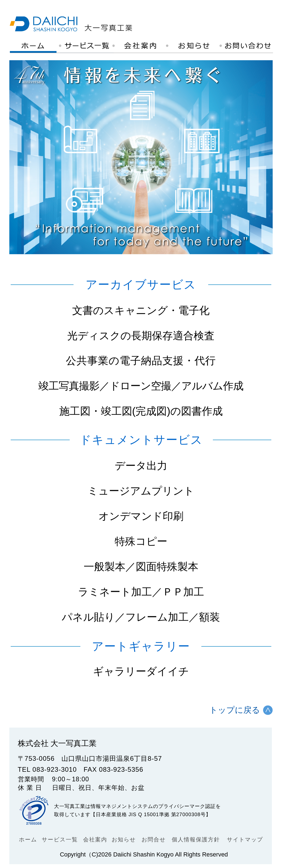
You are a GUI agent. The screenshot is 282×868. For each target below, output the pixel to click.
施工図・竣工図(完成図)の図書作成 (141, 411)
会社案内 (95, 839)
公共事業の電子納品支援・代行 (141, 361)
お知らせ (124, 839)
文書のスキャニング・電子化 (141, 310)
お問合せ (154, 839)
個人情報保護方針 (196, 839)
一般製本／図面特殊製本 (141, 567)
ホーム (28, 839)
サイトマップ (245, 839)
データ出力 (141, 466)
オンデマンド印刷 (141, 516)
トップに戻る (235, 710)
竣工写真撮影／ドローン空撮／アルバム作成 (141, 386)
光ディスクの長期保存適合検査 (141, 336)
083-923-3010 (54, 769)
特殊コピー (141, 541)
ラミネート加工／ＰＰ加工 (141, 592)
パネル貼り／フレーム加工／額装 (141, 617)
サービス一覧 (60, 839)
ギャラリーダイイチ (141, 671)
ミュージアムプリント (141, 491)
